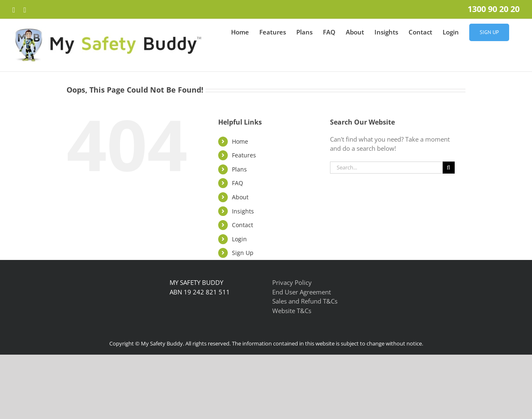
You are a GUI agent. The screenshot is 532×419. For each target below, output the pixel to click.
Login (239, 239)
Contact (243, 225)
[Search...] (386, 168)
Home (240, 141)
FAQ (238, 183)
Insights (243, 211)
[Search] (449, 168)
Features (244, 155)
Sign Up (243, 253)
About (240, 197)
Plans (239, 169)
